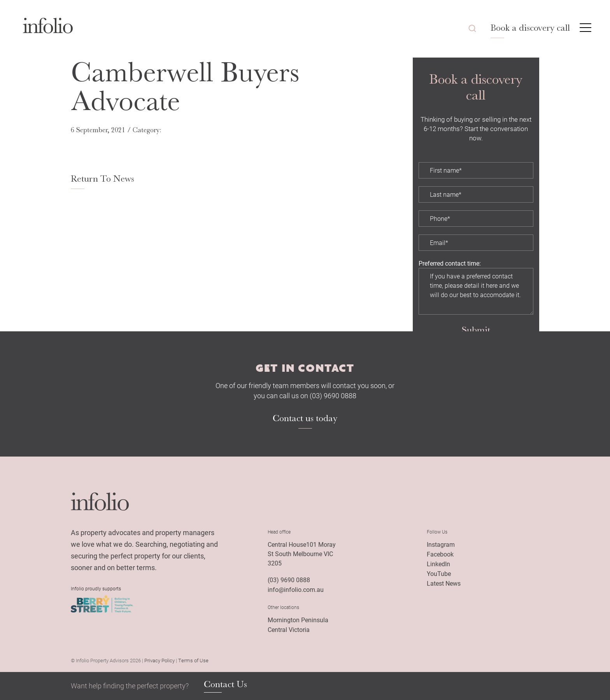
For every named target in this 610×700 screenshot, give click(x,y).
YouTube (439, 573)
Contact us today (305, 418)
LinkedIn (438, 564)
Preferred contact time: (450, 263)
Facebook (440, 554)
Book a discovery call (530, 28)
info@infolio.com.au (296, 589)
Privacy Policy (160, 660)
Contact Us (225, 684)
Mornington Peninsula (298, 620)
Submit (476, 330)
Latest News (444, 583)
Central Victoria (289, 629)
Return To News (103, 178)
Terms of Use (193, 660)
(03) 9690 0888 (289, 580)
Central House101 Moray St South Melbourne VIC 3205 (302, 554)
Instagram (441, 544)
